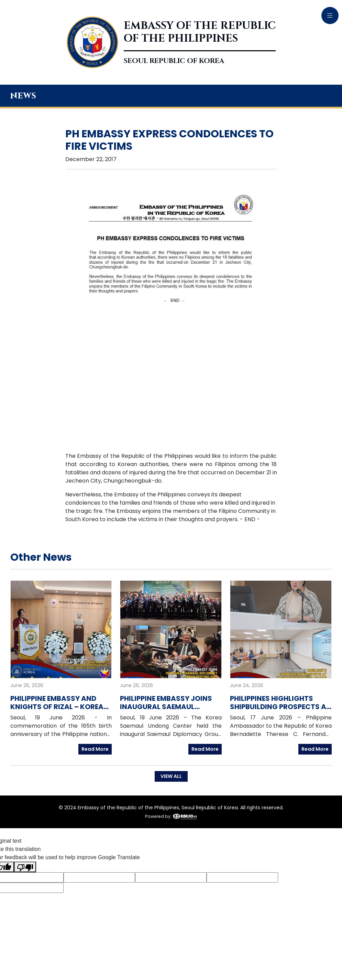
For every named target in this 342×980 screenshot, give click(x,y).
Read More (95, 749)
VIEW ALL (171, 776)
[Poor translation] (25, 867)
